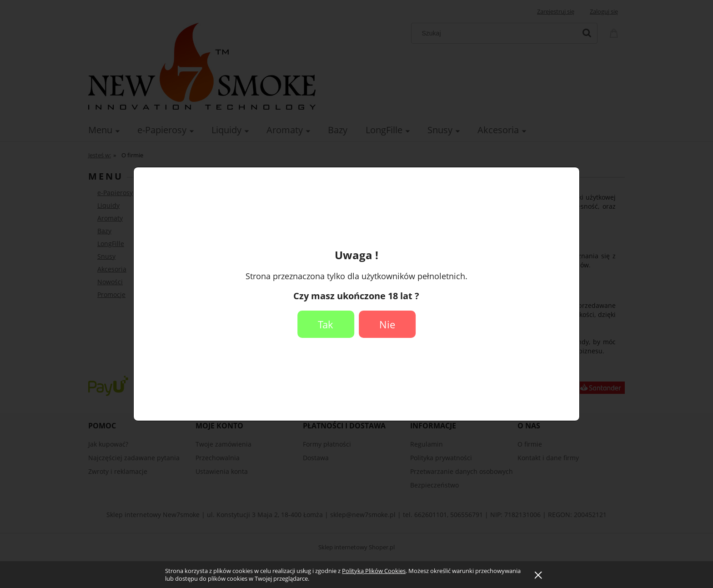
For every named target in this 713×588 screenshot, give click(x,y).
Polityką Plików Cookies (374, 571)
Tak (326, 324)
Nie (387, 324)
